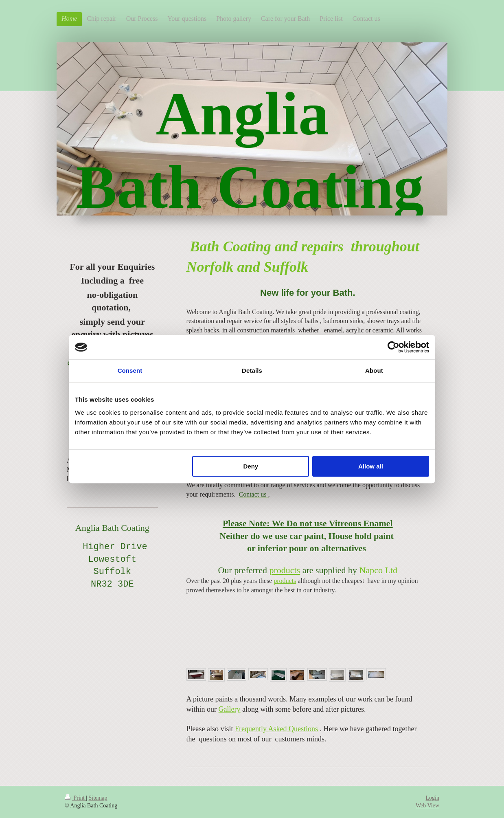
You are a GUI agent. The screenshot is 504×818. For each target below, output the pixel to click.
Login (433, 798)
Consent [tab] (130, 371)
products (285, 570)
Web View (427, 806)
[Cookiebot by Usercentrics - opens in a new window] (393, 347)
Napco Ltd (378, 570)
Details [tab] (252, 371)
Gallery (230, 709)
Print (75, 798)
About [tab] (374, 371)
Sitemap (98, 798)
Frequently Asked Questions (276, 729)
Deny (251, 466)
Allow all (371, 466)
